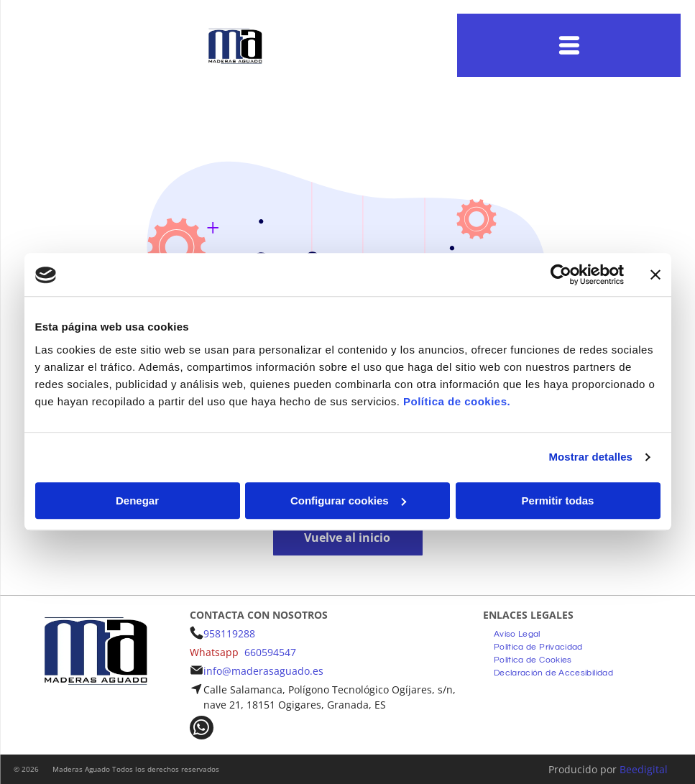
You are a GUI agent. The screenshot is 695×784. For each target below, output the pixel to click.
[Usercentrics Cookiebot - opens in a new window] (561, 275)
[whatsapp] (202, 729)
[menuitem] (517, 632)
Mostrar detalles (590, 457)
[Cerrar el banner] (655, 275)
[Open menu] (569, 45)
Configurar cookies (348, 501)
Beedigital (644, 769)
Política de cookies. (457, 401)
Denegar (137, 501)
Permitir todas (558, 501)
